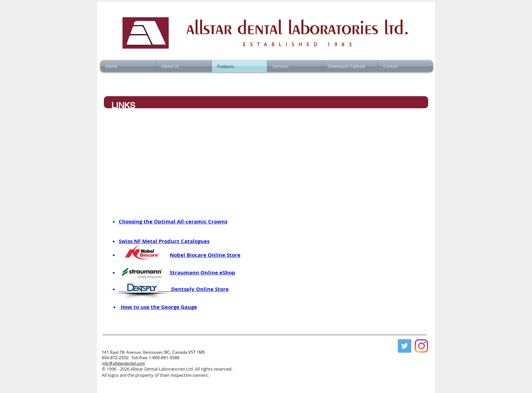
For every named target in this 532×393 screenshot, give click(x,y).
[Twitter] (405, 346)
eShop (227, 273)
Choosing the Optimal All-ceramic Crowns (173, 221)
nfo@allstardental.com (124, 363)
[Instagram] (421, 346)
